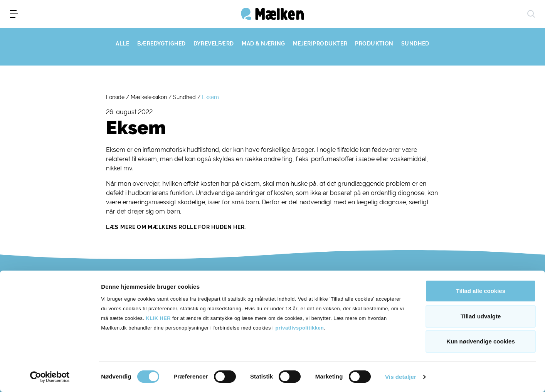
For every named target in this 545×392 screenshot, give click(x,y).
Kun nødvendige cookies (481, 341)
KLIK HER (158, 318)
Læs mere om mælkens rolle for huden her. (176, 227)
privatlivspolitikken (299, 328)
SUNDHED (415, 44)
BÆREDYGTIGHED (161, 44)
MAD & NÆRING (263, 44)
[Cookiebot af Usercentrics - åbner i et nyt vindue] (50, 377)
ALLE (122, 44)
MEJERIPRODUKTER (320, 44)
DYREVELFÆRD (214, 44)
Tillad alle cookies (481, 291)
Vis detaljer (401, 377)
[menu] (14, 14)
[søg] (531, 14)
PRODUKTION (374, 44)
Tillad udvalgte (481, 316)
